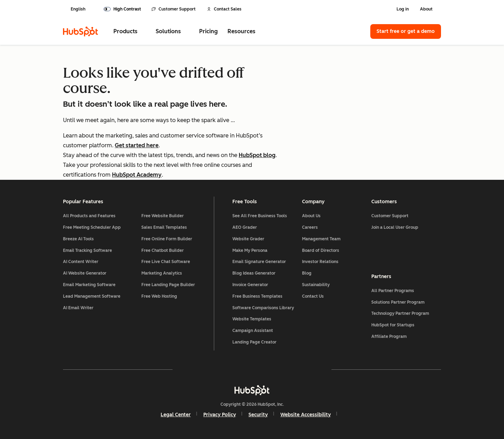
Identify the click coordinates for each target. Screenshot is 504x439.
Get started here (137, 145)
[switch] (122, 9)
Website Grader (248, 239)
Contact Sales (224, 9)
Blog (307, 273)
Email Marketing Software (89, 285)
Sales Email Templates (164, 227)
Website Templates (252, 319)
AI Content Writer (81, 262)
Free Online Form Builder (167, 239)
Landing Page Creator (254, 342)
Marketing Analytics (162, 273)
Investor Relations (320, 262)
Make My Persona (250, 250)
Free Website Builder (163, 216)
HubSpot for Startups (393, 325)
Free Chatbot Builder (163, 250)
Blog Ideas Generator (254, 273)
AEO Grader (245, 227)
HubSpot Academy (137, 175)
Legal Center (176, 415)
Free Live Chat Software (166, 262)
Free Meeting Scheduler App (92, 227)
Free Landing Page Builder (168, 285)
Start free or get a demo (406, 31)
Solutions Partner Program (398, 302)
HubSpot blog (257, 155)
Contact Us (313, 296)
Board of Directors (321, 250)
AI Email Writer (78, 308)
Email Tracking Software (87, 250)
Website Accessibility (306, 415)
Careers (310, 227)
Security (258, 415)
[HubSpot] (80, 31)
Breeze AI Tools (78, 239)
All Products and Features (89, 216)
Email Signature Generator (259, 262)
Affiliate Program (389, 337)
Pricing (208, 31)
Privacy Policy (220, 415)
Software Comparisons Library (263, 308)
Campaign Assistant (253, 331)
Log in (403, 9)
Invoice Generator (250, 285)
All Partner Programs (393, 291)
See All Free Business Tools (260, 216)
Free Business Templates (257, 296)
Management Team (321, 239)
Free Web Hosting (159, 296)
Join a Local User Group (395, 227)
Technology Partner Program (400, 313)
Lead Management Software (92, 296)
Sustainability (316, 285)
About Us (311, 216)
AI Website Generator (85, 273)
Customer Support (174, 9)
